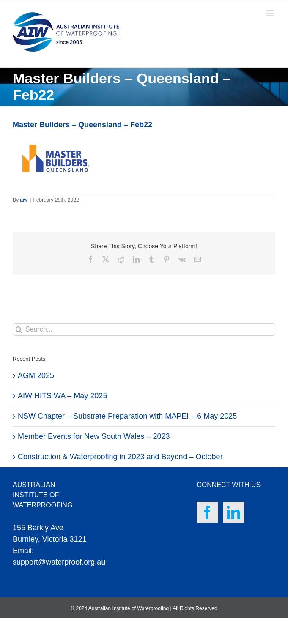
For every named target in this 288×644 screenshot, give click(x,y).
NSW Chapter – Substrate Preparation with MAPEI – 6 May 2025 (127, 416)
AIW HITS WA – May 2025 (62, 396)
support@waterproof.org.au (59, 562)
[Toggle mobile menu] (271, 13)
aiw (24, 200)
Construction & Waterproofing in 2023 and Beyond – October (120, 457)
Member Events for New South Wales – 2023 (94, 436)
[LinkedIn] (233, 512)
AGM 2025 (36, 375)
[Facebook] (207, 512)
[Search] (19, 330)
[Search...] (144, 330)
